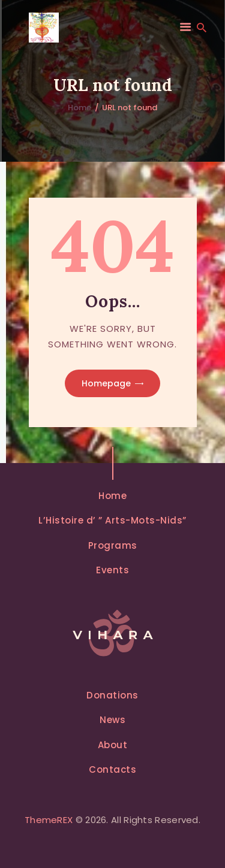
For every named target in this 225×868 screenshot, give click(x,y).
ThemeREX (49, 820)
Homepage (106, 383)
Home (79, 108)
